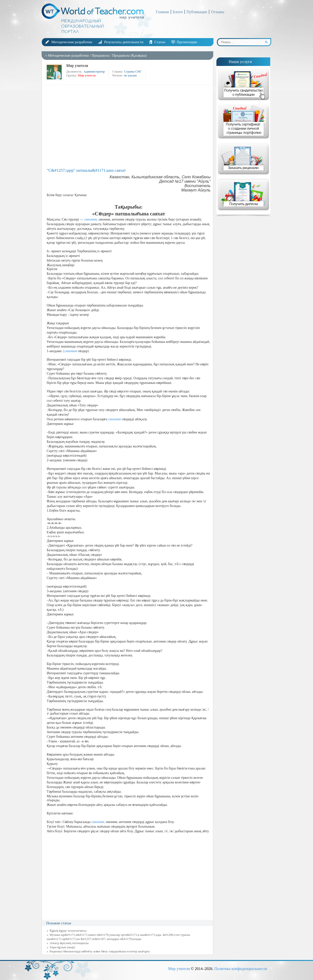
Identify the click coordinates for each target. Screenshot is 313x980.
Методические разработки (72, 42)
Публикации (197, 12)
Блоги (178, 12)
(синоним (70, 351)
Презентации (187, 42)
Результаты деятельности (124, 42)
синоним (114, 419)
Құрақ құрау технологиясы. (68, 931)
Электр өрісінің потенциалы (69, 943)
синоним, (91, 219)
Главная (162, 12)
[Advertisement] (129, 126)
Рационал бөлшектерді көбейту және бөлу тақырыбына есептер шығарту (100, 951)
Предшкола (101, 55)
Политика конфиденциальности (241, 969)
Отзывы (218, 12)
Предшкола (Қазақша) (129, 55)
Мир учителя (179, 969)
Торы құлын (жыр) (62, 947)
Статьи (160, 42)
